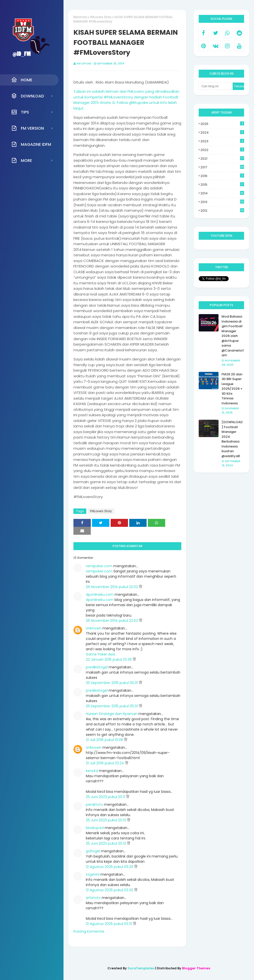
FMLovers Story (101, 17)
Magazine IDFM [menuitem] (31, 144)
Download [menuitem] (28, 96)
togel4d (93, 874)
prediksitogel (97, 667)
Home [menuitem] (22, 80)
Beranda (80, 17)
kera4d (92, 771)
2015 (222, 185)
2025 (222, 124)
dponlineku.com (100, 594)
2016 (222, 176)
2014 (222, 193)
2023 (222, 141)
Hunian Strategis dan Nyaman (112, 714)
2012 (222, 211)
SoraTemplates (141, 968)
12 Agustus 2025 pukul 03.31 (109, 924)
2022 (222, 150)
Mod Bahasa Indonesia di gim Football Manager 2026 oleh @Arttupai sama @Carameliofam (233, 336)
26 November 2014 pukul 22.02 (112, 587)
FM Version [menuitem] (28, 128)
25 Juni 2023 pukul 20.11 (106, 797)
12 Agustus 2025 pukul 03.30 (110, 890)
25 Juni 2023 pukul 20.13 (106, 820)
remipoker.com (99, 566)
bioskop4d (95, 828)
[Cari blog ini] (216, 86)
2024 (222, 133)
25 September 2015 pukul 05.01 (112, 683)
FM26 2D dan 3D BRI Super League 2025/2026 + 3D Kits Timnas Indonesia (232, 389)
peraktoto (94, 804)
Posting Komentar (89, 931)
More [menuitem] (22, 160)
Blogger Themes (196, 968)
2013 (222, 202)
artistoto (93, 898)
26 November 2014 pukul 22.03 (112, 621)
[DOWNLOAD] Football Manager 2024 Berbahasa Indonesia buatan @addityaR (232, 439)
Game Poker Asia (100, 654)
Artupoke (84, 63)
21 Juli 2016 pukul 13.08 (105, 740)
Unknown (94, 628)
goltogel (93, 851)
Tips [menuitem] (20, 112)
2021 (222, 159)
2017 (222, 167)
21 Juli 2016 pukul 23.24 (105, 763)
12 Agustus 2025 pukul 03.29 (110, 867)
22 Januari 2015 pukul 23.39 (109, 659)
